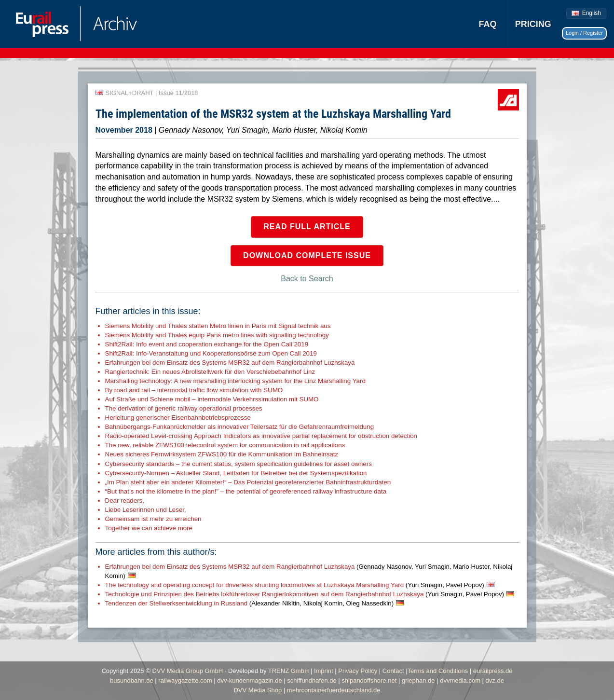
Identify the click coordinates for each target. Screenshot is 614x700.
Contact (393, 671)
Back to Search (307, 279)
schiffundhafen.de (312, 680)
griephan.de (418, 680)
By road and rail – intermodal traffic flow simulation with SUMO (194, 390)
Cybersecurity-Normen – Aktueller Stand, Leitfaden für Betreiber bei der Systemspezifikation (236, 473)
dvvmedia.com (460, 680)
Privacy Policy (358, 671)
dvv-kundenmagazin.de (249, 680)
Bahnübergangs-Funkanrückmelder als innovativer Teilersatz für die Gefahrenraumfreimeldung (240, 427)
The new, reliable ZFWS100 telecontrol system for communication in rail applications (225, 445)
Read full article (307, 226)
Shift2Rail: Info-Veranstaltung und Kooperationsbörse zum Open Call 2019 (211, 353)
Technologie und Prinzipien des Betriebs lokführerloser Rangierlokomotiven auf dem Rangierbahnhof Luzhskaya (305, 594)
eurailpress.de (493, 671)
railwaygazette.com (185, 680)
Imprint (324, 671)
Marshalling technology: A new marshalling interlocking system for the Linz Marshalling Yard (235, 381)
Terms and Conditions (438, 671)
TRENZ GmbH (289, 671)
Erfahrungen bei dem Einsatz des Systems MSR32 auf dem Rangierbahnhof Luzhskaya (230, 363)
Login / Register (584, 33)
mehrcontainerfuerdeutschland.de (334, 690)
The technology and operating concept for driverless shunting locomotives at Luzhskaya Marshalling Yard (295, 585)
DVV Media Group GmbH (187, 671)
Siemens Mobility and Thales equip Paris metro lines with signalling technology (217, 335)
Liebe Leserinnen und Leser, (146, 510)
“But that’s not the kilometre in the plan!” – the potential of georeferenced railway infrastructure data (246, 491)
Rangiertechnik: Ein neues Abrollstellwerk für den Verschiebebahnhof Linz (210, 372)
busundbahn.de (132, 680)
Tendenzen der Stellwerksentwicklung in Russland (250, 603)
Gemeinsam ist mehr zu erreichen (153, 519)
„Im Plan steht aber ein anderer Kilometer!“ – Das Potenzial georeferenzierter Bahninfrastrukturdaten (248, 482)
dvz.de (495, 680)
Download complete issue (307, 255)
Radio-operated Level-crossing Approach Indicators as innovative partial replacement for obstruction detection (261, 436)
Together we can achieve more (149, 528)
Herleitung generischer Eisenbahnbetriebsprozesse (178, 418)
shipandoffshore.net (369, 680)
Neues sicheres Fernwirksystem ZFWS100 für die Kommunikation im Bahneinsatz (222, 454)
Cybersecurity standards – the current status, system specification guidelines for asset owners (239, 464)
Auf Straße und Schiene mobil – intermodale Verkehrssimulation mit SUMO (212, 399)
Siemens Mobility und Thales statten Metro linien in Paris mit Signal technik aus (218, 326)
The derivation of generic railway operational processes (184, 408)
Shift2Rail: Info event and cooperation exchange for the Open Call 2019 (207, 344)
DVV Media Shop (258, 690)
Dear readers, (125, 501)
